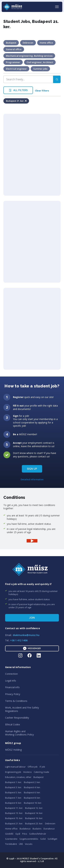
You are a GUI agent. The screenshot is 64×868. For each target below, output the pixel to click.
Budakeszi (25, 829)
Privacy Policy (13, 694)
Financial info (12, 687)
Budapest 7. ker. (13, 798)
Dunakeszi (49, 829)
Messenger (32, 648)
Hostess (27, 772)
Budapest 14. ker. (34, 813)
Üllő (21, 844)
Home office (11, 829)
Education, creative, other (18, 777)
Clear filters (42, 91)
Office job (33, 767)
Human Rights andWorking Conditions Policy (19, 733)
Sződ (43, 839)
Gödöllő (9, 834)
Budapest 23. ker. (34, 823)
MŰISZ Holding (13, 750)
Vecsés (29, 844)
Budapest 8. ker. (32, 798)
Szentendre (11, 839)
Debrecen (50, 823)
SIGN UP (32, 469)
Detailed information (32, 479)
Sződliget (52, 839)
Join (32, 618)
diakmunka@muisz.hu (26, 635)
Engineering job (13, 772)
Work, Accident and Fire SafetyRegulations (22, 709)
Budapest (38, 777)
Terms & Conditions (16, 701)
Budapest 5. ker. (13, 792)
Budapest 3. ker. (13, 787)
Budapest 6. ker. (32, 792)
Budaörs (37, 829)
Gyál (18, 834)
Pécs (25, 834)
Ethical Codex (13, 724)
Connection (11, 674)
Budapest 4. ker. (32, 787)
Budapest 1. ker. (13, 782)
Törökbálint (11, 844)
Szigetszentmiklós (29, 839)
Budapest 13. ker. (14, 813)
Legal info (11, 681)
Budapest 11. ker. (14, 808)
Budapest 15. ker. (14, 818)
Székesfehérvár (38, 834)
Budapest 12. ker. (34, 808)
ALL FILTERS (18, 90)
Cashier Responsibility (17, 718)
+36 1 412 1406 (19, 640)
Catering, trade (41, 772)
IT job (42, 767)
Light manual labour (15, 767)
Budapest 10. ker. (33, 803)
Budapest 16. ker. (34, 818)
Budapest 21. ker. (14, 823)
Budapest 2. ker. (32, 782)
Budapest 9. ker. (13, 803)
